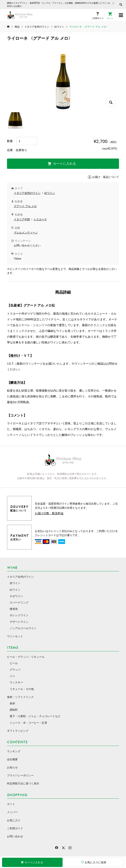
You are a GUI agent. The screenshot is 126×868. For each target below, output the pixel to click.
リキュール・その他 (22, 689)
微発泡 (14, 609)
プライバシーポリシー (20, 775)
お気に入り (14, 820)
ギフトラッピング (18, 731)
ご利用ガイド (15, 828)
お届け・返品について (106, 177)
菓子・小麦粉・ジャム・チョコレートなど (35, 716)
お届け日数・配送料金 (49, 513)
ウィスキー (16, 682)
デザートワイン (19, 622)
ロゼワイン (16, 596)
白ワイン (50, 193)
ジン (12, 676)
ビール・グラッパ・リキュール (26, 657)
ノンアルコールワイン (23, 628)
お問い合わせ (15, 836)
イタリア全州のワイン (27, 193)
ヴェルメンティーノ (26, 233)
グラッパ (15, 670)
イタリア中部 (22, 219)
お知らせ (12, 767)
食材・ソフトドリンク (20, 697)
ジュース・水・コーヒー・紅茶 (28, 723)
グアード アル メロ (25, 206)
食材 (12, 703)
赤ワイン (15, 583)
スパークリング (19, 603)
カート (11, 804)
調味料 (14, 710)
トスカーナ (40, 219)
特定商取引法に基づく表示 (23, 783)
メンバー (12, 812)
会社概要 (12, 759)
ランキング (14, 751)
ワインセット (15, 636)
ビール (14, 663)
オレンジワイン (19, 615)
